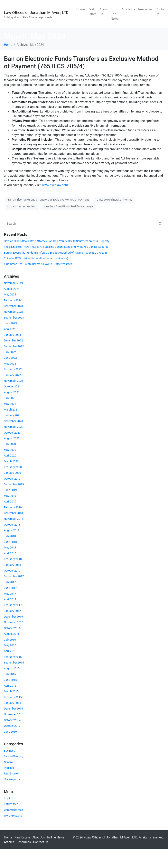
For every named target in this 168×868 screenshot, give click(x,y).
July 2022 (10, 352)
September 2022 (14, 346)
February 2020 (13, 467)
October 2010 (12, 726)
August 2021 (12, 392)
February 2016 (13, 657)
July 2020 (10, 444)
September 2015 (14, 663)
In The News (115, 14)
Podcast (9, 768)
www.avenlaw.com (55, 185)
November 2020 (14, 427)
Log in (8, 798)
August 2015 (12, 668)
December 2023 (13, 306)
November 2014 (14, 714)
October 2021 (12, 386)
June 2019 (10, 490)
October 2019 (12, 479)
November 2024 (14, 283)
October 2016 (12, 628)
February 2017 (13, 605)
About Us (104, 12)
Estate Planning (14, 756)
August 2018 (12, 530)
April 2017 (10, 599)
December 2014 (13, 709)
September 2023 (14, 318)
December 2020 (13, 421)
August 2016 (12, 634)
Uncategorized (13, 779)
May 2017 (10, 594)
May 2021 (10, 404)
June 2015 (10, 680)
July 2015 (10, 674)
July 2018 (10, 536)
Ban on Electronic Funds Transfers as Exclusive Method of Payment (48, 200)
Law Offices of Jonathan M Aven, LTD (36, 13)
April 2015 (10, 686)
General (9, 762)
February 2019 (13, 507)
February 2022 (13, 369)
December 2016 (13, 617)
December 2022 (13, 340)
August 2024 (12, 289)
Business (9, 751)
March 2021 (11, 410)
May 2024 (10, 294)
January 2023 (12, 335)
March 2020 (11, 461)
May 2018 (10, 547)
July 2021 (10, 398)
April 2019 (10, 502)
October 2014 (12, 720)
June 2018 (10, 542)
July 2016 (10, 640)
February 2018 (13, 559)
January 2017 (12, 611)
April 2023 (10, 329)
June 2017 (10, 588)
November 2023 (14, 312)
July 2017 (10, 582)
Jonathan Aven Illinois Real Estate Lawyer (68, 206)
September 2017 (14, 576)
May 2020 (10, 450)
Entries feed (11, 804)
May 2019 (10, 496)
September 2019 (14, 484)
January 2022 (12, 375)
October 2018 (12, 525)
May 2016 (10, 645)
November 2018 (14, 519)
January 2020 (12, 473)
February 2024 (13, 300)
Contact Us (161, 12)
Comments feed (14, 810)
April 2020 (10, 456)
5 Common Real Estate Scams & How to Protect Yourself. (38, 264)
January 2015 (12, 703)
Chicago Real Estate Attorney (114, 200)
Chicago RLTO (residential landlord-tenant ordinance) (36, 258)
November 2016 (14, 622)
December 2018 (13, 513)
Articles (128, 9)
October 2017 (12, 571)
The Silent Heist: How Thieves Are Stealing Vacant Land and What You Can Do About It (56, 247)
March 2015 (11, 691)
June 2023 (10, 323)
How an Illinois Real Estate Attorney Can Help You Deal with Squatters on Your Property (57, 241)
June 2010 (10, 732)
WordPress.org (13, 816)
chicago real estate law (21, 206)
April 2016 (10, 651)
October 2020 (12, 433)
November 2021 (14, 381)
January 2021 (12, 415)
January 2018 (12, 565)
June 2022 (10, 358)
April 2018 (10, 553)
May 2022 (10, 364)
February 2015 (13, 697)
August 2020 (12, 438)
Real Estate (92, 12)
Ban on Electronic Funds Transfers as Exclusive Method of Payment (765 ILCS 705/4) (81, 62)
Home (80, 9)
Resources (145, 9)
